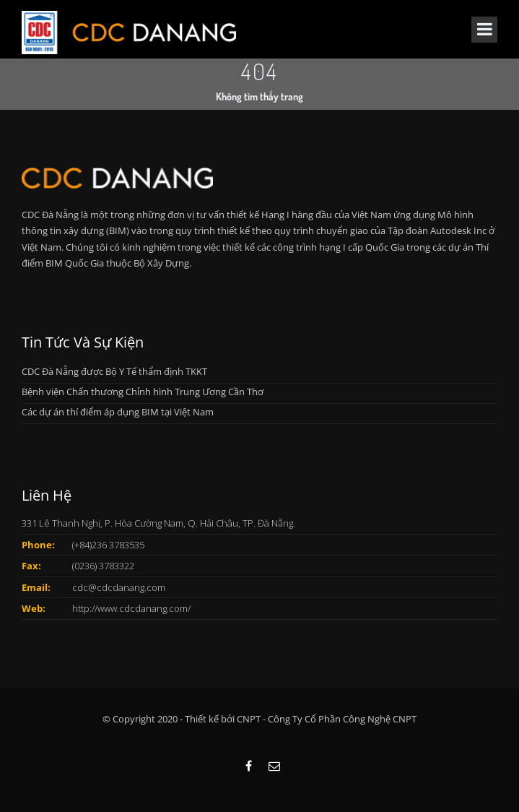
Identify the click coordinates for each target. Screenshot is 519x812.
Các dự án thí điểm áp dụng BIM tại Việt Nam (118, 412)
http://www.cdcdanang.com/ (131, 608)
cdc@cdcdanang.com (119, 587)
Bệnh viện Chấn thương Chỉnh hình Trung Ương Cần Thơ (143, 392)
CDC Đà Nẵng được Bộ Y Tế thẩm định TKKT (114, 371)
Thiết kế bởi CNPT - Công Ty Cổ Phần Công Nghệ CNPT (301, 719)
